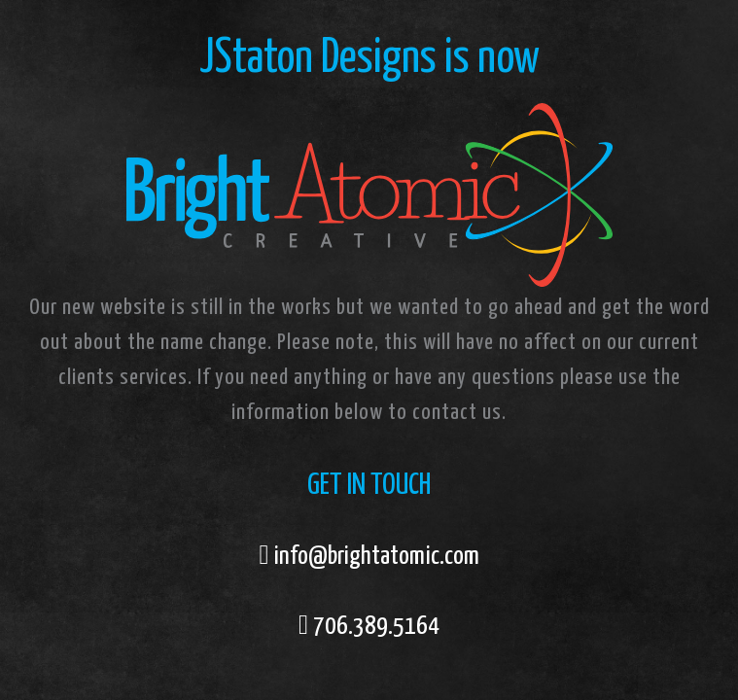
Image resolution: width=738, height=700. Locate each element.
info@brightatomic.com (377, 557)
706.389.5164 (376, 627)
